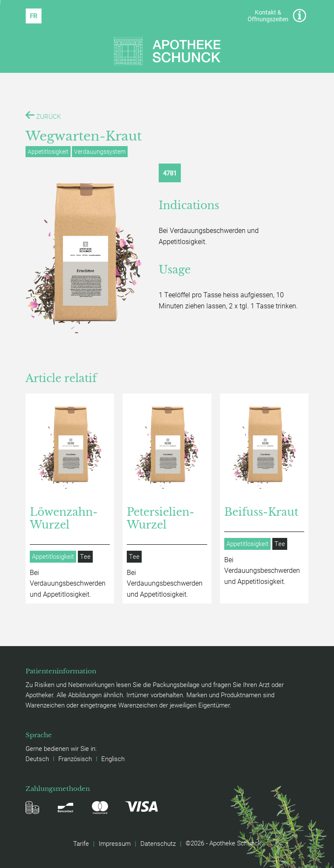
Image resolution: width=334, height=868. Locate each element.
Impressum (115, 843)
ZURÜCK (43, 116)
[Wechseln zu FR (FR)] (33, 16)
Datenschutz (158, 843)
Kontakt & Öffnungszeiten (277, 16)
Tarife (81, 843)
